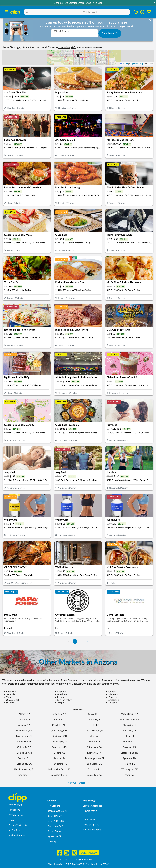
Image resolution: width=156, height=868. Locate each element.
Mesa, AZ (94, 736)
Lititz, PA (94, 725)
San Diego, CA (94, 764)
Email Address (61, 31)
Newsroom (14, 810)
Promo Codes (54, 831)
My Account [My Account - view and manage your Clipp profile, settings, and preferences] (54, 806)
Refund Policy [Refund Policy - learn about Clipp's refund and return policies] (54, 816)
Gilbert (111, 692)
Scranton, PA (129, 747)
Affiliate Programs (92, 830)
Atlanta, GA (24, 725)
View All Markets (78, 783)
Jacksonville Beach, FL (59, 769)
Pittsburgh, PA (94, 747)
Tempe (59, 703)
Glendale (9, 694)
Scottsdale (113, 700)
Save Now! (110, 33)
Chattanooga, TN (59, 731)
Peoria (59, 697)
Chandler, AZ (59, 720)
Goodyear (61, 694)
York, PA (130, 775)
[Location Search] (105, 12)
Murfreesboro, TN (130, 720)
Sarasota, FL (94, 769)
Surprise (9, 703)
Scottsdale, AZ (94, 775)
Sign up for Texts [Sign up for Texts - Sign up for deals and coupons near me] (56, 836)
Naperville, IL (130, 725)
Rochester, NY (94, 753)
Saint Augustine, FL (94, 758)
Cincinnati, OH (59, 736)
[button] (154, 3)
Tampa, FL (129, 764)
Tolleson (111, 703)
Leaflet (124, 64)
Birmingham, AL (24, 736)
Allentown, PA (24, 720)
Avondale (10, 692)
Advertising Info (91, 825)
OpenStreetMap (137, 64)
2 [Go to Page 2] (81, 641)
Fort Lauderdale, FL (24, 769)
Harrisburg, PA (59, 764)
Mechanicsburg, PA (94, 731)
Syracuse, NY (130, 758)
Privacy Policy (16, 815)
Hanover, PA (59, 758)
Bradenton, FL (24, 742)
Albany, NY (24, 714)
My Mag (52, 842)
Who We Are (15, 805)
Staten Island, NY (130, 753)
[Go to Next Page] (87, 641)
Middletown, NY (129, 714)
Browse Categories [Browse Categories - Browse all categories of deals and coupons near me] (92, 806)
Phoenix (111, 697)
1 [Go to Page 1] (75, 641)
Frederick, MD (59, 747)
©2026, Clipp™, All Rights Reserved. (76, 860)
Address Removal (17, 835)
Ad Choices (14, 830)
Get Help (52, 826)
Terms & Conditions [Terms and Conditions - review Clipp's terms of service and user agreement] (57, 821)
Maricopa (112, 694)
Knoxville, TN (94, 714)
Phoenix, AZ (130, 742)
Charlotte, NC (59, 725)
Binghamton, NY (24, 731)
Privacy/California (18, 825)
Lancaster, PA (94, 720)
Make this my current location (89, 48)
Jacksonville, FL (59, 775)
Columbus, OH (24, 753)
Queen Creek (11, 700)
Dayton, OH (24, 758)
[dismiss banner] (150, 20)
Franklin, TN (24, 775)
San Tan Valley (63, 700)
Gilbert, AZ (59, 753)
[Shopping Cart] (149, 12)
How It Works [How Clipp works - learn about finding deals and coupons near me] (90, 811)
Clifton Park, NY (59, 742)
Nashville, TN (130, 731)
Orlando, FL (130, 736)
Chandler (61, 692)
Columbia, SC (24, 747)
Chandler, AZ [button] (67, 47)
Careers (12, 820)
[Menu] (7, 12)
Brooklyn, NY (59, 714)
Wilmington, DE (129, 769)
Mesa (8, 697)
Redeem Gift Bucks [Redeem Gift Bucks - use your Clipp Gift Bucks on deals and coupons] (57, 811)
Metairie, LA (94, 742)
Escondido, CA (24, 764)
